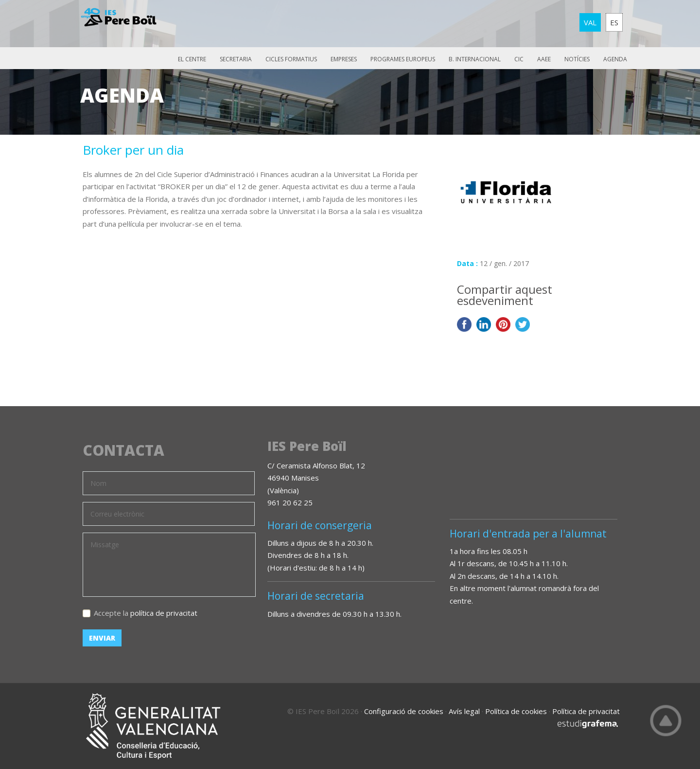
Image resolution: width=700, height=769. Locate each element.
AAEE (544, 59)
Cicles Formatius (291, 59)
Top (666, 720)
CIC (519, 59)
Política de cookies (516, 711)
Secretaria (236, 59)
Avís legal (464, 711)
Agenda (615, 59)
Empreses (344, 59)
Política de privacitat (586, 711)
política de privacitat (164, 613)
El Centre (192, 59)
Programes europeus (403, 59)
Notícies (577, 59)
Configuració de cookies (404, 711)
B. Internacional (475, 59)
